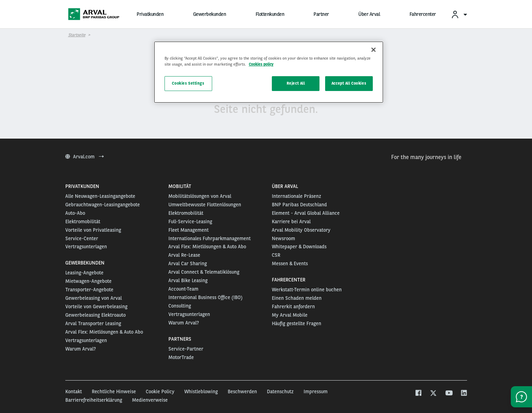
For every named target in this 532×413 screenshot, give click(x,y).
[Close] (373, 50)
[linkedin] (464, 394)
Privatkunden (150, 14)
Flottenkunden (270, 14)
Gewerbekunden (210, 14)
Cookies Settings (188, 83)
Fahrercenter (423, 14)
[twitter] (433, 394)
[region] (269, 72)
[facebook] (418, 394)
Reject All (296, 83)
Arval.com (85, 157)
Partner (321, 14)
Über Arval (369, 14)
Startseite (77, 35)
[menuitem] (459, 14)
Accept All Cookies (349, 83)
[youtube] (449, 394)
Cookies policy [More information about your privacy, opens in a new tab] (261, 64)
